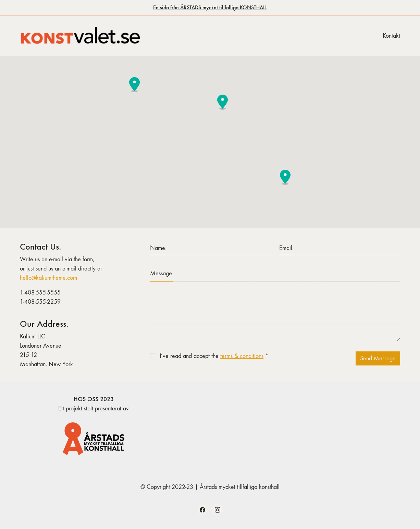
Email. (286, 248)
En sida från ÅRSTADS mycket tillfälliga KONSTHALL (210, 7)
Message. (162, 273)
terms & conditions (242, 356)
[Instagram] (218, 510)
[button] (223, 102)
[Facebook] (202, 510)
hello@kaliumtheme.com (48, 278)
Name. (158, 248)
